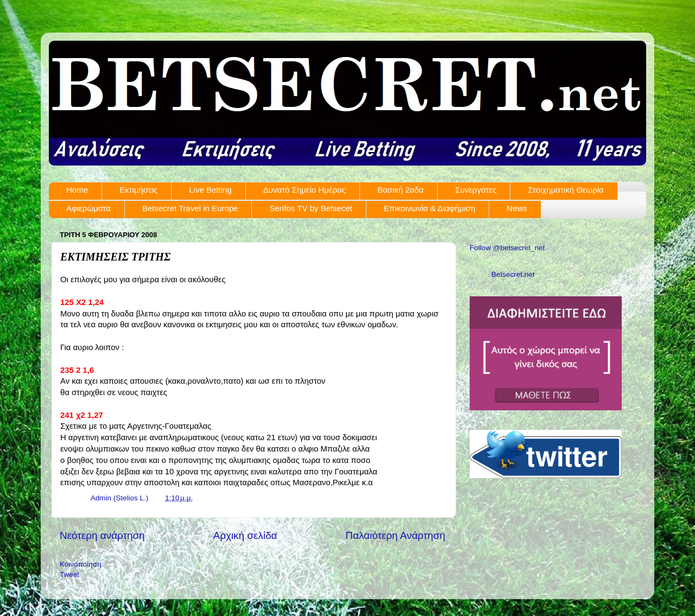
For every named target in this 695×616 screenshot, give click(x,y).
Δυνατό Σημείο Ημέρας (305, 190)
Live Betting (210, 190)
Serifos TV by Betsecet (311, 208)
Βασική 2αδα (400, 190)
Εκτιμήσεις (138, 190)
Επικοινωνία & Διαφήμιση (430, 208)
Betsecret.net (513, 274)
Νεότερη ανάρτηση (102, 535)
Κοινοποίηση (80, 564)
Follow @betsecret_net (507, 248)
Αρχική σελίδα (245, 535)
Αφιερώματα (89, 208)
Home (77, 190)
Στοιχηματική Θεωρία (566, 190)
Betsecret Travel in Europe (190, 208)
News (517, 208)
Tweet (69, 574)
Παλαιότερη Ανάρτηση (395, 535)
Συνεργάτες (476, 190)
